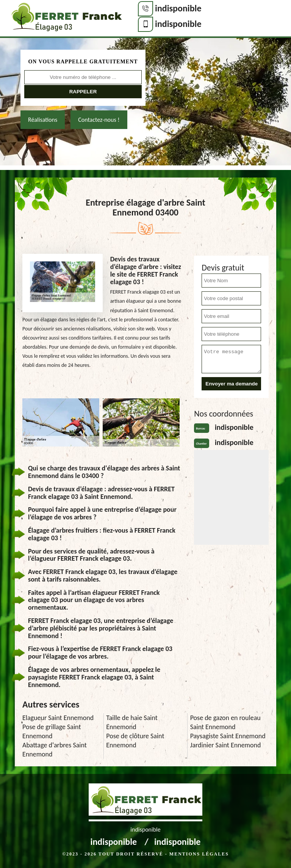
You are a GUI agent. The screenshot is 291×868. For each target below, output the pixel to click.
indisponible (178, 8)
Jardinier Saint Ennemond (226, 745)
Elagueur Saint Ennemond (58, 718)
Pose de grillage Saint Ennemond (52, 731)
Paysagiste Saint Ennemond (228, 736)
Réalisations (43, 120)
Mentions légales (199, 854)
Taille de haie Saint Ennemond (132, 722)
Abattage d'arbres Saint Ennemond (55, 750)
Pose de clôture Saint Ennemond (135, 741)
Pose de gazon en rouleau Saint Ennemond (225, 722)
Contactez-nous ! (99, 120)
